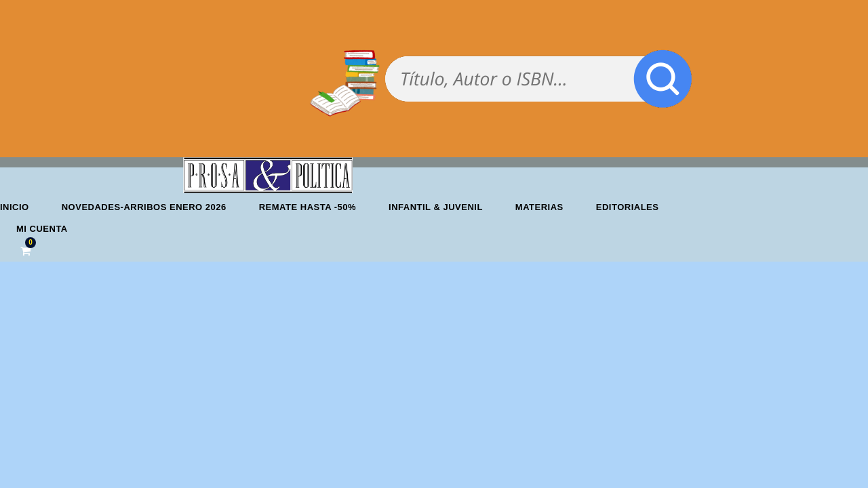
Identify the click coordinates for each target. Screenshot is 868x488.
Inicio (15, 207)
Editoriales (628, 207)
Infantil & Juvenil (436, 207)
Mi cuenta (42, 229)
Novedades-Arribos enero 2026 (144, 207)
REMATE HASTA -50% (308, 207)
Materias (539, 207)
